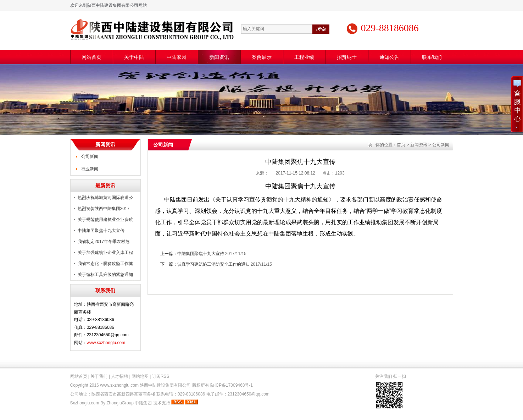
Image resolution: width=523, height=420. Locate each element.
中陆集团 (143, 403)
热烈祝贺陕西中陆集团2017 (104, 209)
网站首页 (91, 57)
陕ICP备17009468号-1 (232, 385)
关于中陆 (134, 57)
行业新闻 (90, 169)
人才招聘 (119, 376)
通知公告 (389, 57)
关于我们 (99, 376)
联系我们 (432, 57)
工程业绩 (304, 57)
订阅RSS (161, 376)
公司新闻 (90, 156)
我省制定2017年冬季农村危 (104, 242)
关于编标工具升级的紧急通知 (105, 275)
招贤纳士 (347, 57)
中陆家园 (177, 57)
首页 (401, 145)
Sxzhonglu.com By (88, 403)
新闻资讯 (219, 57)
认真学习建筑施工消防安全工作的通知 (213, 264)
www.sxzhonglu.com (106, 343)
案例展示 (262, 57)
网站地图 (140, 376)
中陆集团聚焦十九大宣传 (101, 231)
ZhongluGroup (120, 403)
